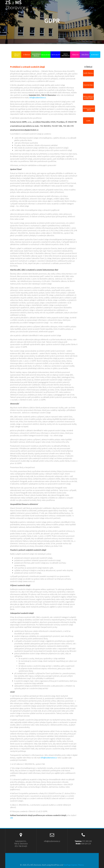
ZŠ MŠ (15, 5)
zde (11, 818)
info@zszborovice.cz (38, 98)
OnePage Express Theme (74, 865)
